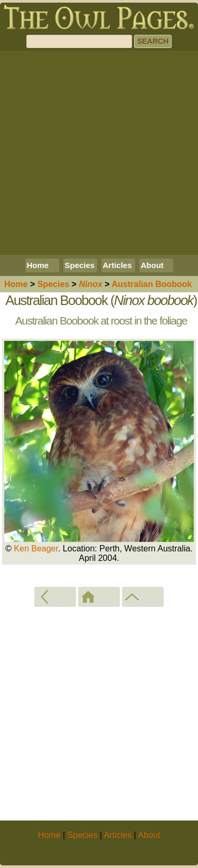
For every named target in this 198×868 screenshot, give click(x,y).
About (152, 265)
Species (80, 265)
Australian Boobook (152, 284)
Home (38, 265)
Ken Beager (36, 549)
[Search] (79, 41)
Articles (117, 265)
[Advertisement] (99, 153)
